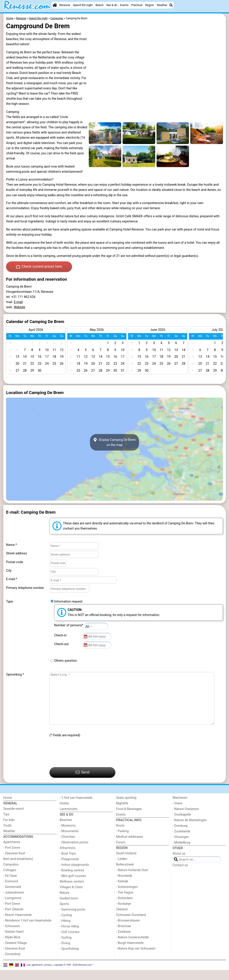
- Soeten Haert (14, 942)
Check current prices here (39, 267)
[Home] (55, 5)
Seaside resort (14, 819)
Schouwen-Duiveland (131, 925)
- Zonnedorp (12, 964)
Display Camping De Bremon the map (114, 442)
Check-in (61, 635)
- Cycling (66, 925)
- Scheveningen (127, 897)
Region (149, 5)
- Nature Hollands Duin (132, 880)
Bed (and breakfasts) (18, 869)
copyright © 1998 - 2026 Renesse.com (73, 975)
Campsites (11, 875)
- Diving (65, 953)
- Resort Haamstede (18, 925)
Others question (66, 661)
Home (8, 808)
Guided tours (69, 908)
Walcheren (180, 808)
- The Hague (125, 903)
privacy (48, 975)
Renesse (65, 5)
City (9, 571)
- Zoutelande (181, 841)
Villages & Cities (71, 897)
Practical (137, 5)
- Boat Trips (68, 864)
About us (179, 864)
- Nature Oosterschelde (133, 947)
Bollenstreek (125, 875)
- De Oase (10, 886)
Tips (6, 824)
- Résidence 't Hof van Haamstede (28, 931)
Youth (7, 836)
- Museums (68, 836)
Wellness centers (72, 892)
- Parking (122, 841)
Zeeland (122, 919)
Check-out (62, 644)
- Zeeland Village (15, 953)
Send (83, 782)
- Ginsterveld (12, 897)
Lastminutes (69, 819)
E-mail (18, 302)
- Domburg (180, 836)
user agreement (34, 975)
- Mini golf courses (73, 886)
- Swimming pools (72, 920)
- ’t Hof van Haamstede (76, 808)
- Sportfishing (69, 959)
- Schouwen (12, 936)
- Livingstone (12, 908)
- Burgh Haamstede (130, 953)
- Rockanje (123, 914)
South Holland (126, 863)
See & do (112, 5)
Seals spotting (126, 808)
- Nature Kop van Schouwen (136, 959)
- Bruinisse (124, 936)
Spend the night (83, 5)
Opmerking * (15, 675)
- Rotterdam (124, 908)
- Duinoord (11, 891)
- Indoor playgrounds (74, 875)
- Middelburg (181, 853)
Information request (68, 602)
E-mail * (12, 579)
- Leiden (122, 869)
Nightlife (122, 813)
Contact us (180, 875)
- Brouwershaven (128, 931)
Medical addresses (130, 847)
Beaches (66, 830)
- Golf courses (70, 942)
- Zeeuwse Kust (14, 863)
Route (120, 836)
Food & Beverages (129, 819)
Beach (99, 5)
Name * (11, 545)
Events (124, 5)
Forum (121, 852)
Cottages (10, 880)
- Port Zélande (13, 919)
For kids (9, 830)
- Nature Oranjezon (186, 819)
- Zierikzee (123, 942)
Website (19, 307)
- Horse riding (69, 936)
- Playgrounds (69, 869)
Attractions (68, 858)
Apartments (12, 852)
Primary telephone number (25, 588)
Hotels (64, 813)
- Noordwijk (124, 886)
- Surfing (66, 948)
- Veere (177, 813)
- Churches (67, 847)
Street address (16, 553)
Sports (64, 914)
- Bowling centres (72, 880)
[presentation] (83, 763)
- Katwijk (122, 891)
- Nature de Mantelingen (190, 830)
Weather (162, 5)
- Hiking (65, 931)
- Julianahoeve (14, 903)
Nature (65, 903)
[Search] (171, 5)
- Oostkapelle (182, 825)
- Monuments (69, 841)
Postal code (15, 562)
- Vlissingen (181, 847)
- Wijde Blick (12, 947)
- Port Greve (12, 858)
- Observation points (74, 852)
